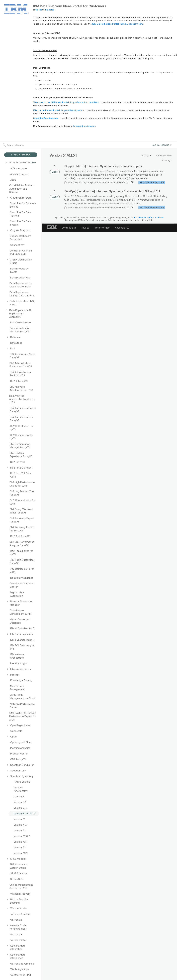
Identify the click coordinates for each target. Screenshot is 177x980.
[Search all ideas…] (22, 145)
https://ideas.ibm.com (132, 24)
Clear (33, 162)
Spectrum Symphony (100, 183)
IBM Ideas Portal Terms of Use (149, 217)
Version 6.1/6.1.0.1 (121, 183)
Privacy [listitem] (85, 228)
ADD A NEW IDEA (21, 155)
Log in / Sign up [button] (162, 145)
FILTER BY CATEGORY (18, 162)
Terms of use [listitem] (102, 228)
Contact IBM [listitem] (69, 228)
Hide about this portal (44, 10)
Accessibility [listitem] (122, 228)
